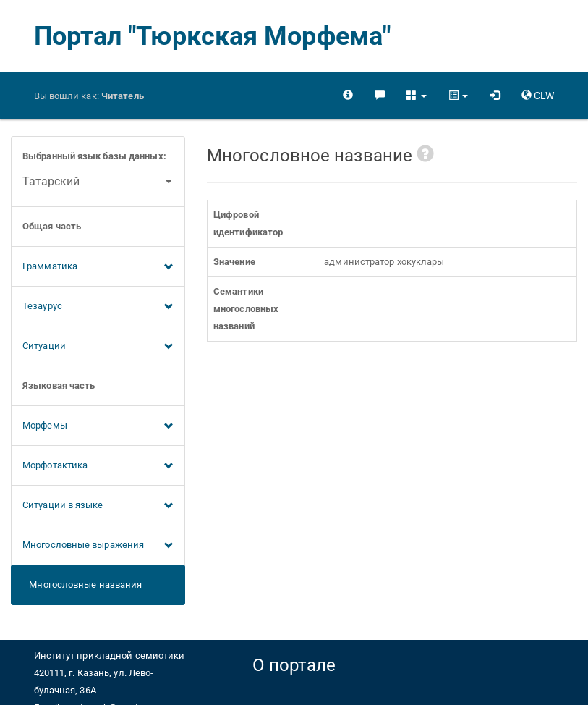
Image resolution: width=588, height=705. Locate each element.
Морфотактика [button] (98, 466)
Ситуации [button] (98, 347)
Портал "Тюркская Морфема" (213, 36)
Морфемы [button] (98, 426)
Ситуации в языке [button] (98, 506)
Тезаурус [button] (98, 307)
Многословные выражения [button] (98, 546)
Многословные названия (82, 584)
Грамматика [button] (98, 267)
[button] (416, 96)
